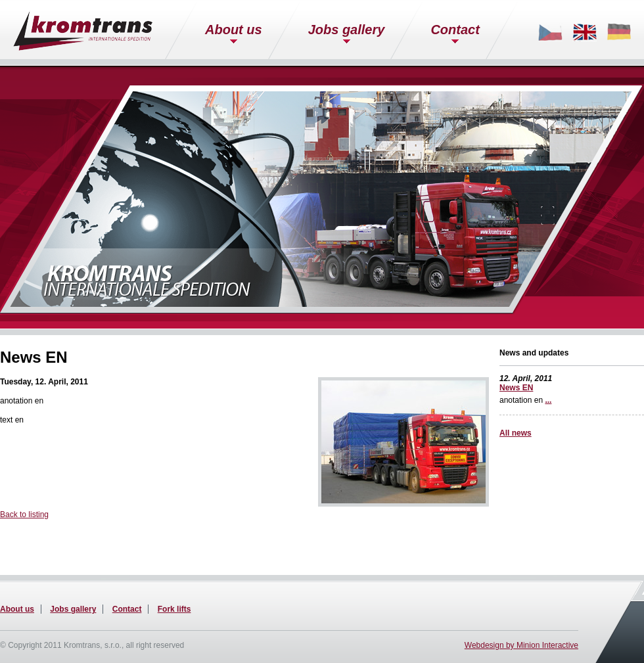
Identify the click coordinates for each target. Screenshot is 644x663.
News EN (516, 388)
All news (516, 433)
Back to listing (24, 514)
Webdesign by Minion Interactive (521, 645)
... (548, 400)
